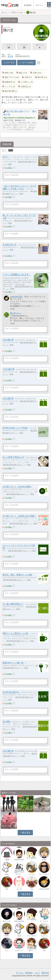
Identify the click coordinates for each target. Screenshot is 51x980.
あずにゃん (7, 921)
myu (32, 889)
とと (7, 950)
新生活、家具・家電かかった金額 (17, 575)
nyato (7, 874)
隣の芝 (13, 313)
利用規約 (29, 973)
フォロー (9, 47)
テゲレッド (19, 950)
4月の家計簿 (8, 398)
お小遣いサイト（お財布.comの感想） (20, 516)
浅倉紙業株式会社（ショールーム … (19, 873)
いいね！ (9, 168)
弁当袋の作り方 (10, 245)
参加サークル (40, 47)
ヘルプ (37, 973)
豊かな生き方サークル (25, 810)
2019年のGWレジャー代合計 (15, 428)
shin (7, 889)
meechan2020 (16, 297)
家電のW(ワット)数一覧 (13, 663)
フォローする (9, 62)
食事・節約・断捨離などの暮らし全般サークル (42, 809)
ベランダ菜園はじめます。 (17, 275)
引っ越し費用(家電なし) (13, 604)
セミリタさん (44, 874)
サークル (20, 973)
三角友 (7, 860)
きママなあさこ (32, 859)
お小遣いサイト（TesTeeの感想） (17, 487)
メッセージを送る (26, 62)
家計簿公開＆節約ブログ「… (14, 465)
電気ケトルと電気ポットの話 (15, 633)
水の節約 (7, 722)
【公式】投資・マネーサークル (9, 827)
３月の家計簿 (8, 369)
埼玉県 (10, 56)
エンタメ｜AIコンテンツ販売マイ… (32, 949)
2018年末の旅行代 (11, 692)
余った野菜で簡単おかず (13, 457)
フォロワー (24, 47)
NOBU (44, 860)
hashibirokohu (19, 860)
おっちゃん (44, 921)
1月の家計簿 (8, 751)
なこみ (19, 889)
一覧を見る (25, 833)
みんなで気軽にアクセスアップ (9, 810)
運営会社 (45, 973)
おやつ (6, 157)
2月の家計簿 (8, 340)
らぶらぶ (32, 874)
